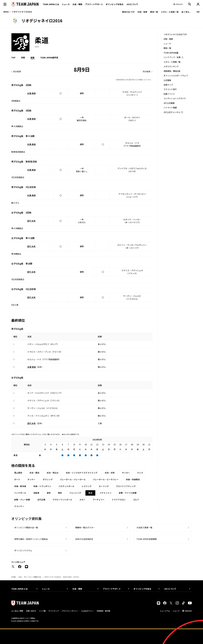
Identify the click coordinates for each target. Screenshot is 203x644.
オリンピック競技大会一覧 (26, 527)
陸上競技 (18, 473)
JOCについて (132, 4)
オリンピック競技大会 (33, 577)
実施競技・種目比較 (172, 71)
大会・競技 (85, 589)
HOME (14, 577)
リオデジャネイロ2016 (52, 577)
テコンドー (19, 506)
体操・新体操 (20, 486)
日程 (23, 57)
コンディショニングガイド (175, 98)
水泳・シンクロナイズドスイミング (82, 473)
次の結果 (146, 71)
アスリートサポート (94, 4)
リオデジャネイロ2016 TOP (175, 34)
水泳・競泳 (34, 473)
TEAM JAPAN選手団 (49, 57)
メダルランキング (171, 66)
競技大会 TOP (128, 12)
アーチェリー (99, 500)
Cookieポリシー (87, 611)
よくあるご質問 (17, 611)
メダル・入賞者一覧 (170, 12)
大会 (20, 577)
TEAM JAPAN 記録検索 (147, 539)
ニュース (66, 4)
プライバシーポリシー (70, 611)
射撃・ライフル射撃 (128, 493)
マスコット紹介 (170, 89)
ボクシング (48, 479)
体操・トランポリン (42, 486)
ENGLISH (188, 611)
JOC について (177, 589)
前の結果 (17, 71)
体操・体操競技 (133, 479)
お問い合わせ (31, 611)
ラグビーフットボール (62, 500)
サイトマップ (54, 611)
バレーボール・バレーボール (73, 479)
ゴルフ (136, 500)
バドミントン (106, 493)
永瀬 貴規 (31, 93)
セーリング (104, 486)
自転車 (36, 493)
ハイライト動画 (170, 108)
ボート (17, 479)
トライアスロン (119, 500)
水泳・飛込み (53, 473)
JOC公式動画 (169, 103)
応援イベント (169, 94)
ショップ (176, 611)
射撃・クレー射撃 (22, 500)
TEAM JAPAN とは (24, 589)
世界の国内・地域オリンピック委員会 (31, 539)
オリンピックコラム (23, 550)
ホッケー (31, 479)
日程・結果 (142, 12)
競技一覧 (154, 12)
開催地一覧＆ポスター (85, 527)
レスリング (87, 486)
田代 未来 (31, 221)
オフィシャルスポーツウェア (176, 76)
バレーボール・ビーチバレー (106, 479)
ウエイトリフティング (126, 486)
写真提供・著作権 (103, 611)
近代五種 (41, 500)
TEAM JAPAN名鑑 (171, 53)
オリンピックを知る (115, 4)
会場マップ (168, 85)
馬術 (60, 493)
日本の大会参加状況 (84, 539)
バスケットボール (66, 486)
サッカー (126, 473)
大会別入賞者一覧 (144, 527)
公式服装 (167, 80)
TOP (13, 57)
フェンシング (75, 493)
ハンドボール (20, 493)
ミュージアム (165, 611)
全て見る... (186, 12)
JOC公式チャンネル (172, 112)
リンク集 (42, 611)
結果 (33, 57)
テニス (140, 473)
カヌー (82, 500)
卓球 (49, 493)
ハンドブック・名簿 (172, 57)
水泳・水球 (110, 473)
